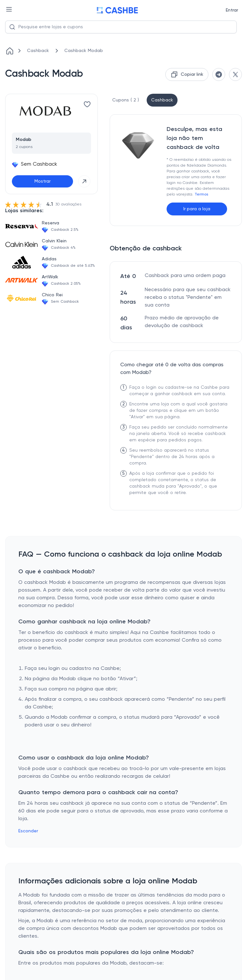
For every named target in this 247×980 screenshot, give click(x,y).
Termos (201, 195)
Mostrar (42, 181)
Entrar (232, 10)
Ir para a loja (197, 209)
